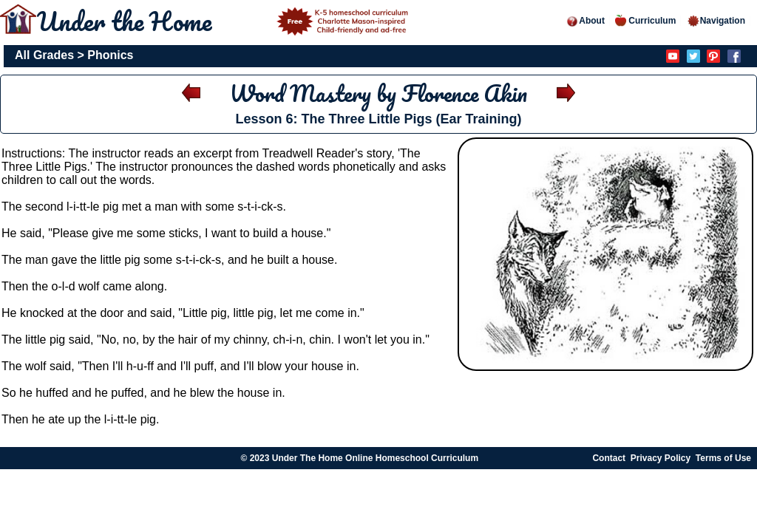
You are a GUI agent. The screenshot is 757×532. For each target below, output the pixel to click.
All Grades (44, 55)
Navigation (716, 21)
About (585, 21)
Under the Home (225, 21)
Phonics (110, 55)
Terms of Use (723, 458)
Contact (609, 458)
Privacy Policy (661, 458)
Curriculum (645, 21)
